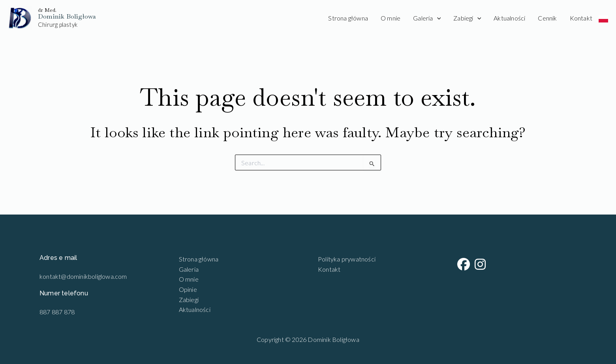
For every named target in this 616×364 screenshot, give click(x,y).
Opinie (188, 289)
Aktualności (509, 18)
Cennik (547, 18)
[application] (437, 18)
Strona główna (348, 18)
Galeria (427, 18)
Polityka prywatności (347, 259)
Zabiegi (467, 18)
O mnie (391, 18)
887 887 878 (57, 312)
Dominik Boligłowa (67, 16)
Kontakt (581, 18)
